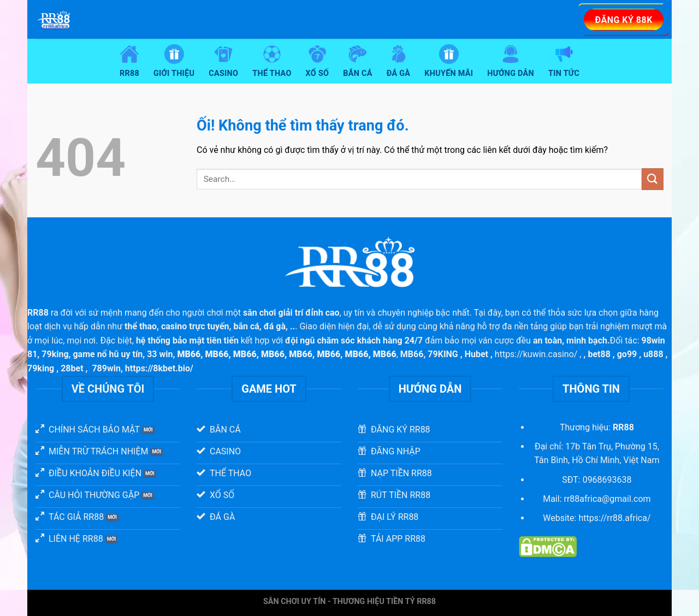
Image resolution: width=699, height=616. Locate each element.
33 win (160, 354)
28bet (72, 368)
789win (106, 368)
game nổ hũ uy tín (108, 354)
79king (55, 354)
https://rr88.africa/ (614, 518)
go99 (627, 354)
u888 (653, 354)
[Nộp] (653, 179)
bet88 (599, 354)
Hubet (476, 354)
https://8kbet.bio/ (159, 368)
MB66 (412, 354)
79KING (443, 354)
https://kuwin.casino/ (536, 354)
